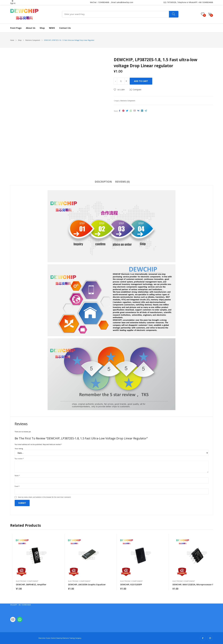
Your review (19, 459)
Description (103, 182)
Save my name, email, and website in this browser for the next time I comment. (45, 497)
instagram (210, 638)
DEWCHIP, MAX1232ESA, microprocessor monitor (197, 584)
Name (17, 476)
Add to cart (141, 81)
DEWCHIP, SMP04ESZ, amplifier (31, 584)
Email (17, 486)
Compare (137, 90)
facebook (203, 638)
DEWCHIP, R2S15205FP (131, 584)
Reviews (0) (122, 182)
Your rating (19, 449)
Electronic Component (128, 101)
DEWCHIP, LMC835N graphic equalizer (87, 584)
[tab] (103, 182)
